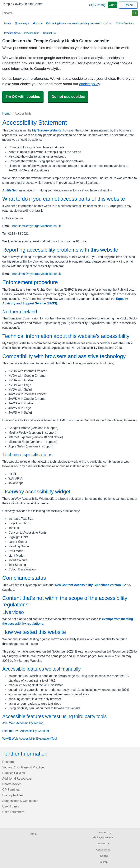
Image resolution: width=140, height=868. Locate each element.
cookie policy (89, 84)
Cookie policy (103, 850)
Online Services (125, 23)
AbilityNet (9, 190)
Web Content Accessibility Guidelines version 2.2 (90, 585)
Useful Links (11, 806)
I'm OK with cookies (23, 97)
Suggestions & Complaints (20, 801)
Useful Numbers (13, 812)
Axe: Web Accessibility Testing (23, 723)
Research (9, 762)
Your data (103, 856)
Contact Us (49, 33)
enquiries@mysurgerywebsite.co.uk (37, 226)
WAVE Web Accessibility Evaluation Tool (30, 738)
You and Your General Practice (23, 767)
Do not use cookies (68, 97)
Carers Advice (12, 784)
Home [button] (8, 23)
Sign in (33, 834)
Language (22, 23)
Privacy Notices (13, 795)
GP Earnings (11, 790)
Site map (103, 862)
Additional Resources (17, 778)
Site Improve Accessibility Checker (26, 731)
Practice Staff (32, 33)
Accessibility (103, 844)
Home (38, 23)
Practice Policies (14, 773)
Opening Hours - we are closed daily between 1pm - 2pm (79, 23)
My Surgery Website (47, 130)
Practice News (12, 33)
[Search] (67, 13)
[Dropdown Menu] (128, 5)
